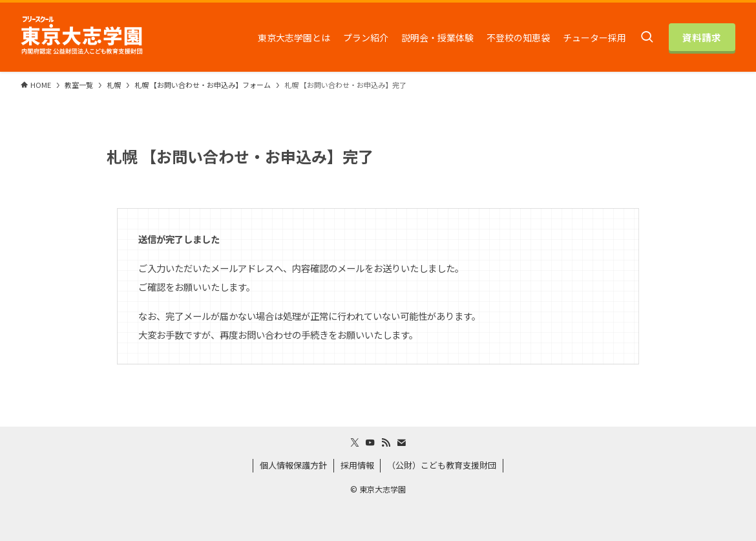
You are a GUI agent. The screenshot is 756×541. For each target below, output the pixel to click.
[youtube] (370, 443)
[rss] (386, 443)
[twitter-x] (355, 443)
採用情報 (357, 465)
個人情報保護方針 (293, 465)
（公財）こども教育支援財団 (442, 465)
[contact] (401, 443)
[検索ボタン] (647, 37)
